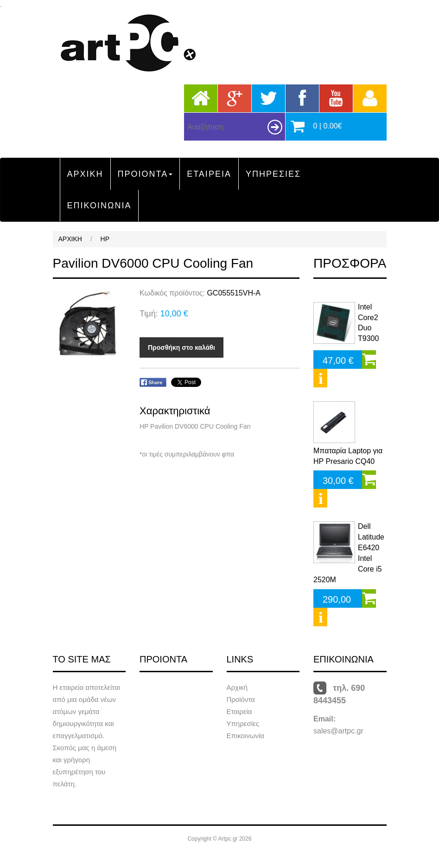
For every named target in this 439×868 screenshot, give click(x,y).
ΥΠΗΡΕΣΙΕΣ (273, 174)
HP (105, 239)
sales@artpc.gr (338, 731)
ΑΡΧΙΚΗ (85, 174)
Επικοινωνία (245, 736)
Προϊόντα (241, 699)
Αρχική (237, 687)
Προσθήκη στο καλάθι (181, 347)
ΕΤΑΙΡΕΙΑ (209, 174)
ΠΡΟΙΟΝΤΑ (145, 174)
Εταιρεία (239, 711)
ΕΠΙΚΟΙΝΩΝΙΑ (99, 206)
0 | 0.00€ (328, 126)
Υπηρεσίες (243, 723)
